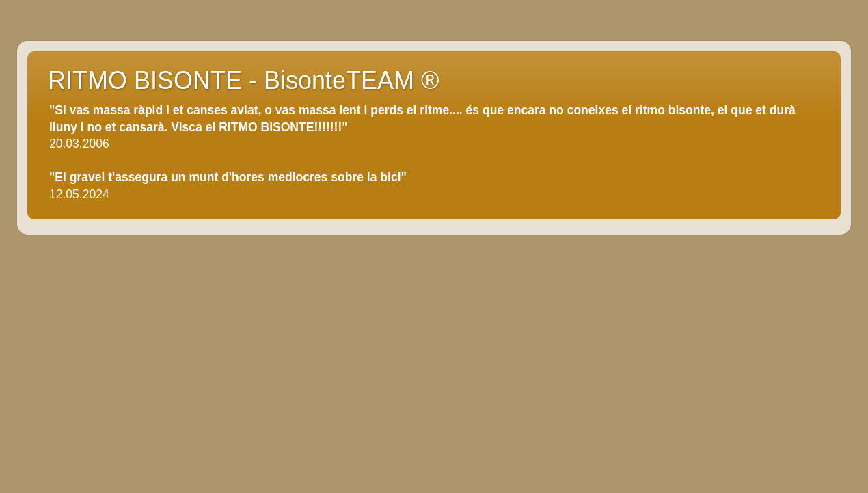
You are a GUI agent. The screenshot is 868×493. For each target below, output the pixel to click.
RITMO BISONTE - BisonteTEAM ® (244, 80)
